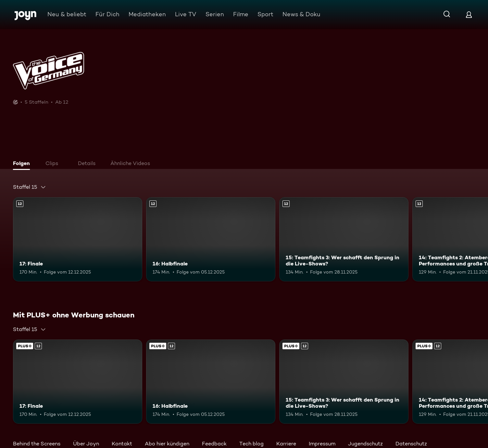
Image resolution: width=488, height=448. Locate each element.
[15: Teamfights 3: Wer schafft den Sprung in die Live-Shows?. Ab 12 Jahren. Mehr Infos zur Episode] (344, 239)
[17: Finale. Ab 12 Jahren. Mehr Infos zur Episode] (78, 239)
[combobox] (30, 187)
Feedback (214, 444)
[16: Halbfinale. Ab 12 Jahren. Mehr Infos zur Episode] (211, 239)
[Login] (469, 14)
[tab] (23, 164)
